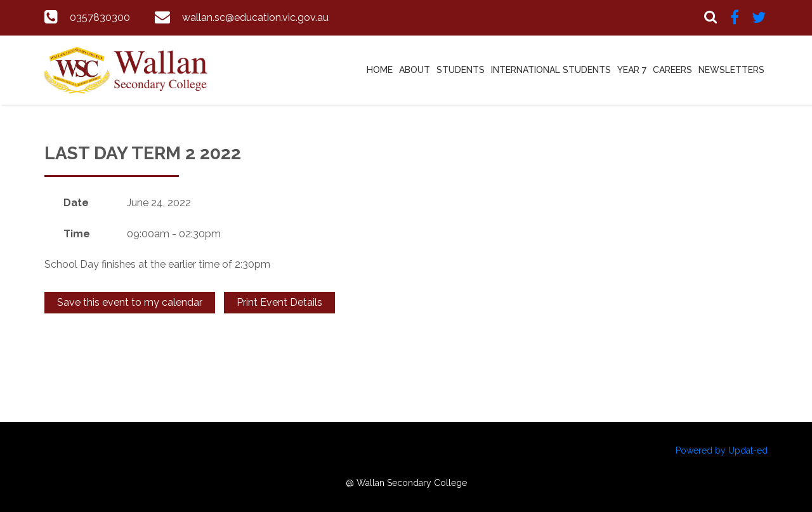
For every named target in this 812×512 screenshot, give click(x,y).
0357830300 (100, 17)
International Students (551, 70)
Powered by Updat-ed (722, 450)
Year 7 (632, 70)
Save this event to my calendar (130, 302)
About (415, 70)
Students (461, 70)
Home (380, 70)
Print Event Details (279, 302)
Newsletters (731, 70)
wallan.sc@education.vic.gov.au (255, 17)
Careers (672, 70)
